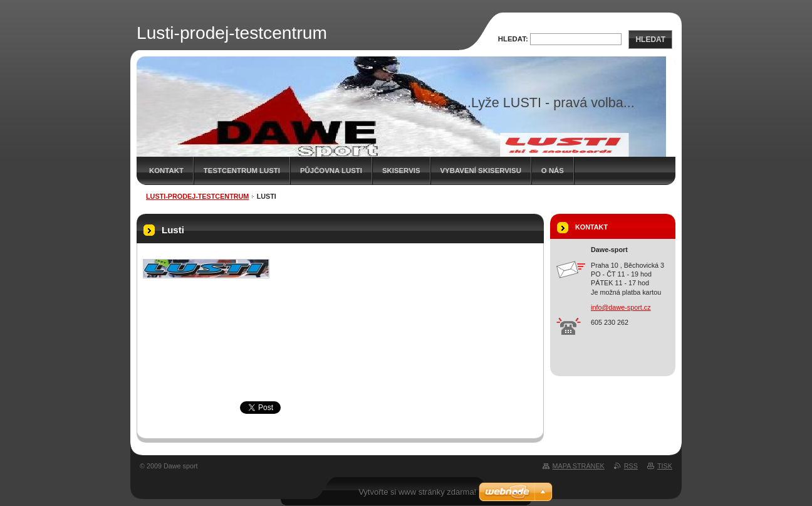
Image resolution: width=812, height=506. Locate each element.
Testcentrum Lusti (242, 171)
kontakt (166, 171)
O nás (553, 171)
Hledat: (513, 39)
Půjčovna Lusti (331, 171)
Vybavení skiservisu (481, 171)
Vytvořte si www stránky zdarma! (417, 492)
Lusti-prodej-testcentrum (197, 196)
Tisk (665, 466)
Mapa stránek (579, 466)
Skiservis (401, 171)
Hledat (650, 40)
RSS (631, 466)
